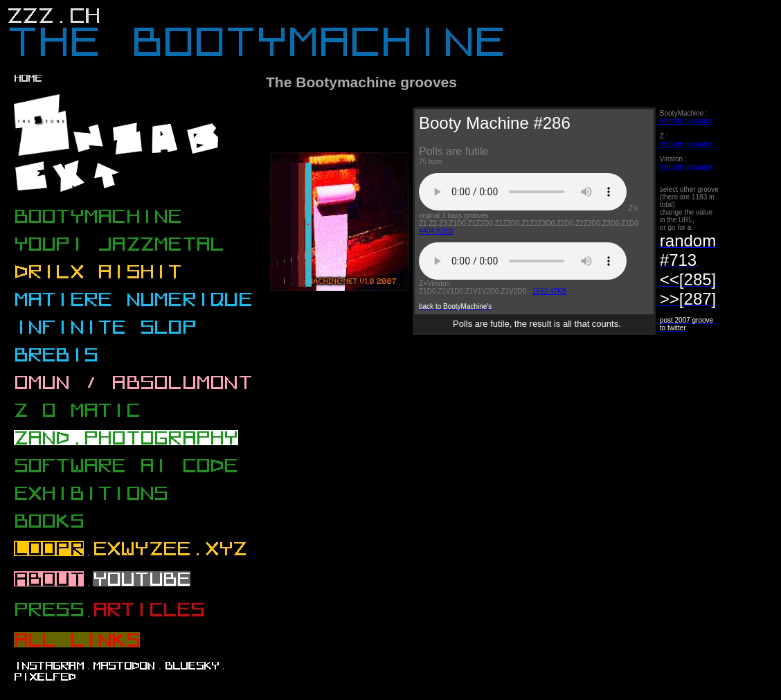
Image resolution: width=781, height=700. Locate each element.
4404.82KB (436, 231)
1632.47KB (550, 291)
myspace (699, 121)
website (672, 121)
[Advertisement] (520, 400)
